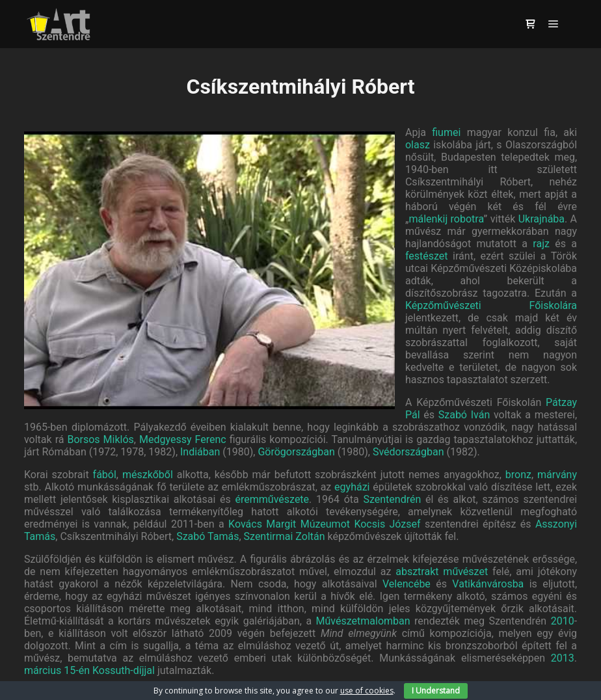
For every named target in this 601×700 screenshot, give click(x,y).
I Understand (436, 691)
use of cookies (367, 691)
